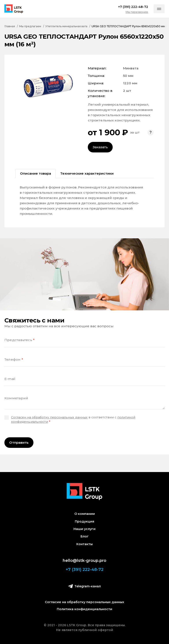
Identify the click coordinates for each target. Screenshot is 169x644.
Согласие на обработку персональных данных (84, 602)
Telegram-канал (84, 586)
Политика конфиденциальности (84, 609)
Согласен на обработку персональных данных (49, 417)
